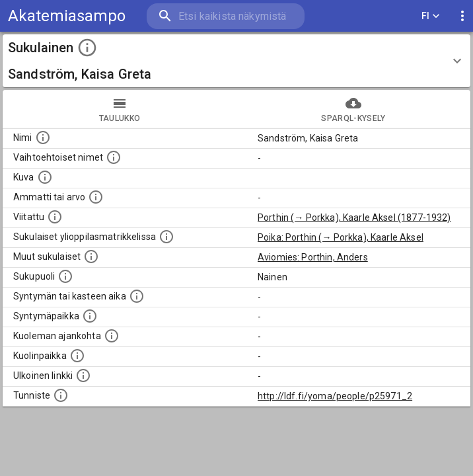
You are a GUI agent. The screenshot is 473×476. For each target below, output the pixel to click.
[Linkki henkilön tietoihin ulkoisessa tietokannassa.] (83, 376)
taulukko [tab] (120, 109)
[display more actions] (462, 16)
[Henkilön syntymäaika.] (137, 296)
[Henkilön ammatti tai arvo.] (96, 197)
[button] (236, 61)
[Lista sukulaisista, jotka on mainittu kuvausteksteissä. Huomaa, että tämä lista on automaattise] (91, 257)
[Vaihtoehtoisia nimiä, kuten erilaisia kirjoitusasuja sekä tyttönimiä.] (114, 157)
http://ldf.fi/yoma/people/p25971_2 (335, 396)
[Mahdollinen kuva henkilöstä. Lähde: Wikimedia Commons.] (45, 177)
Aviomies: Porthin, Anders (313, 257)
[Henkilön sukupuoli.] (65, 276)
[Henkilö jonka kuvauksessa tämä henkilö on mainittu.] (55, 217)
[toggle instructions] (87, 48)
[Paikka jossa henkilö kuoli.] (77, 356)
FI (431, 16)
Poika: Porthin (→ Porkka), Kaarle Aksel (341, 237)
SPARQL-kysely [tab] (353, 109)
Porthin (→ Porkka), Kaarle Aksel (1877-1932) (354, 218)
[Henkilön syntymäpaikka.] (90, 316)
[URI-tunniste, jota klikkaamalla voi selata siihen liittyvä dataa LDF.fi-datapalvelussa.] (61, 395)
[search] (226, 16)
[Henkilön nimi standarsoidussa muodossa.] (43, 138)
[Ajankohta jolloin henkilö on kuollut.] (112, 336)
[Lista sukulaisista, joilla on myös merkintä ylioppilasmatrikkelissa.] (166, 237)
